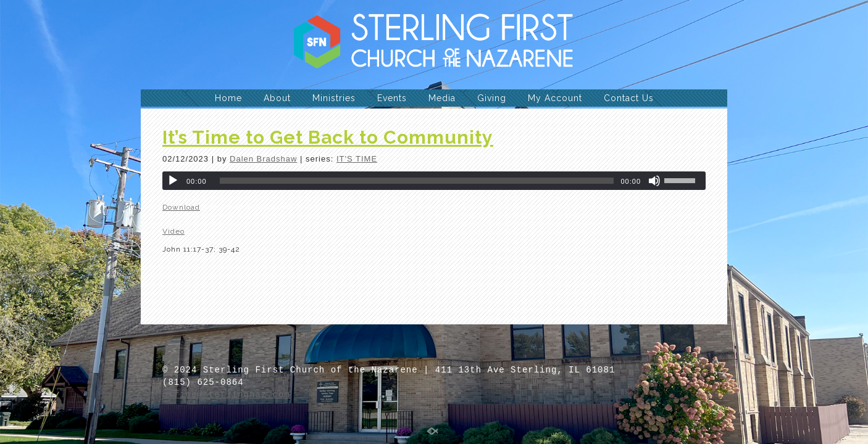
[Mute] (654, 181)
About (277, 98)
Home (228, 98)
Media (442, 98)
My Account (555, 98)
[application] (434, 181)
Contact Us (629, 98)
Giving (492, 98)
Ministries (334, 98)
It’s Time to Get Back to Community (328, 137)
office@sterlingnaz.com (226, 395)
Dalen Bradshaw (263, 159)
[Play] (173, 181)
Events (392, 98)
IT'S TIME (357, 159)
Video (173, 231)
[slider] (417, 181)
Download (181, 207)
